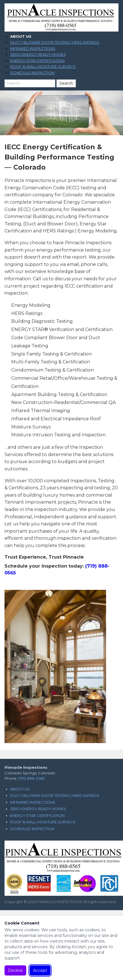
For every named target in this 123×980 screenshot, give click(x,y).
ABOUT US (21, 36)
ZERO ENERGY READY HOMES (38, 54)
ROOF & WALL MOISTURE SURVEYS (43, 66)
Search (66, 83)
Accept (40, 970)
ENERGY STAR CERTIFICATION (37, 61)
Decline (15, 970)
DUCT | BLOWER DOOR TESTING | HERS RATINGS (55, 42)
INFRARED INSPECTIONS (33, 48)
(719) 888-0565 (31, 778)
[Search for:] (30, 83)
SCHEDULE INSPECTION (32, 73)
